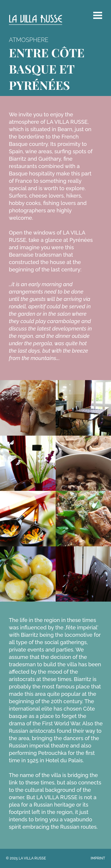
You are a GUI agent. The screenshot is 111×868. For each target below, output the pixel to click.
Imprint (98, 858)
